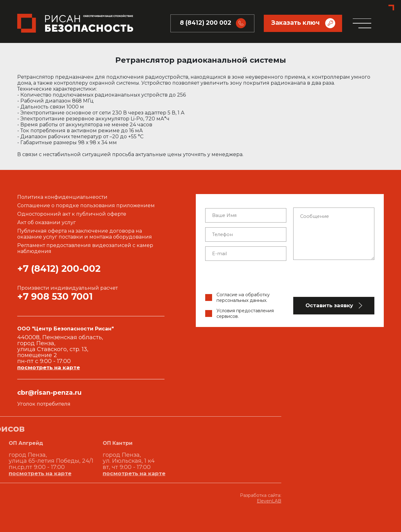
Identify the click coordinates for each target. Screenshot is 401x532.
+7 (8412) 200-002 (59, 269)
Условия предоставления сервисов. (245, 313)
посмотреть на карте (49, 367)
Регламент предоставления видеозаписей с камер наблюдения (85, 248)
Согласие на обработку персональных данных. (243, 298)
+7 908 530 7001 (55, 296)
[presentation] (290, 278)
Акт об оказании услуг (47, 222)
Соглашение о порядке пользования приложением (86, 205)
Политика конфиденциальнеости (62, 197)
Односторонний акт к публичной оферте (72, 214)
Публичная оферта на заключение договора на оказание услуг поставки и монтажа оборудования (85, 234)
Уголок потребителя (44, 404)
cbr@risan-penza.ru (49, 392)
